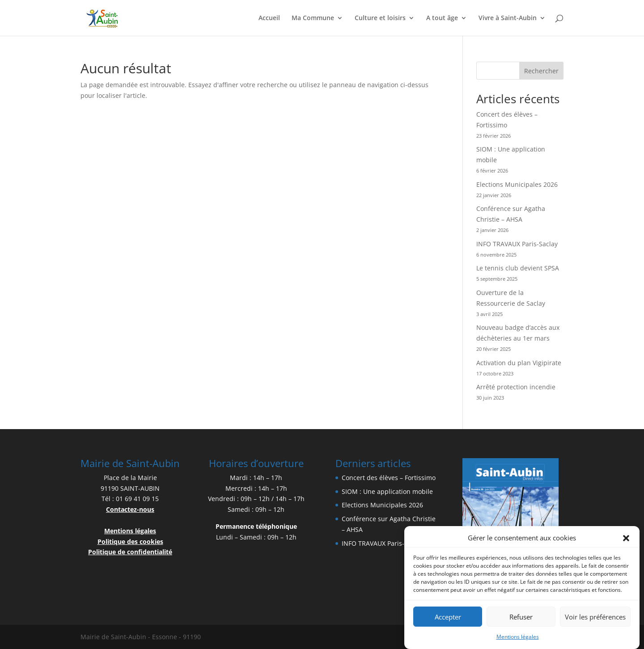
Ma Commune (313, 18)
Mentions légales (518, 640)
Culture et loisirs (380, 18)
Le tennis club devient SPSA (518, 268)
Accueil (269, 18)
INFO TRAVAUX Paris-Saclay (517, 244)
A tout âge (442, 18)
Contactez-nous (130, 509)
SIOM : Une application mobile (387, 491)
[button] (626, 542)
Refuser (521, 620)
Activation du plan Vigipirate (519, 363)
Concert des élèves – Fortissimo (389, 478)
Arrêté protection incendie (516, 387)
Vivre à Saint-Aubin (508, 18)
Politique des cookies (130, 542)
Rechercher (541, 71)
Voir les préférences (595, 620)
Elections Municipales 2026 (517, 184)
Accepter (448, 620)
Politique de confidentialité (130, 552)
